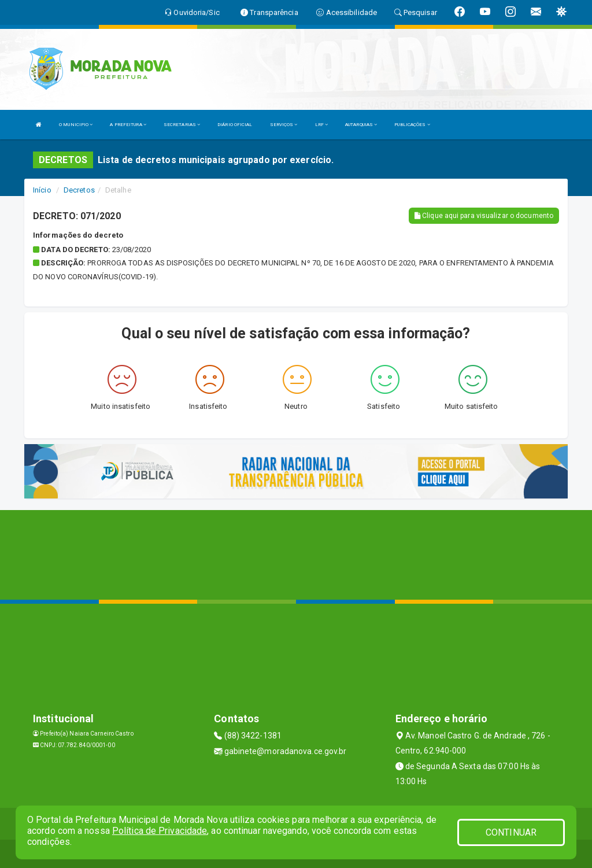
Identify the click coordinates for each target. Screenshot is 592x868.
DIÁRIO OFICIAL (235, 125)
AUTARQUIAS (361, 125)
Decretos (79, 190)
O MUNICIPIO (76, 125)
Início (42, 190)
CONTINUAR (511, 832)
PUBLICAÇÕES (412, 125)
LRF (322, 125)
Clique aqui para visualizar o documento (484, 216)
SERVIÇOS (284, 125)
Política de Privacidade (160, 831)
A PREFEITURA (128, 125)
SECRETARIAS (182, 125)
